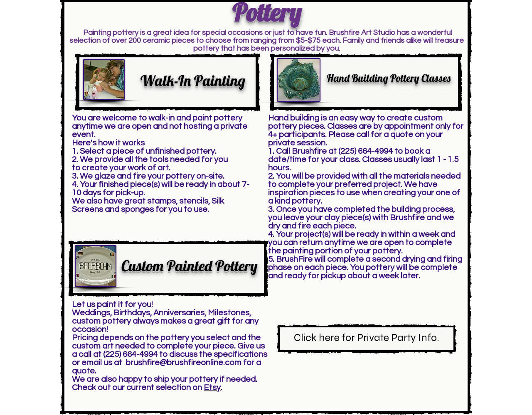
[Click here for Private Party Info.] (367, 339)
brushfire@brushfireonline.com (183, 363)
